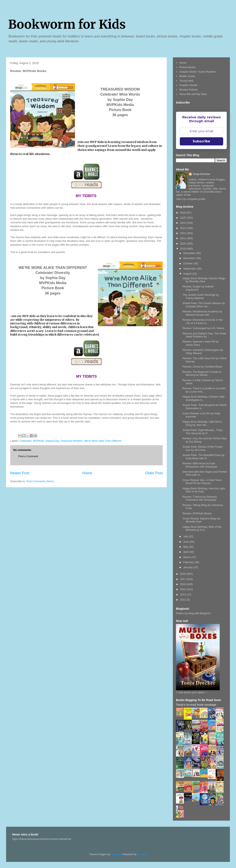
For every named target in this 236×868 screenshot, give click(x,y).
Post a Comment (28, 456)
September (190, 269)
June (187, 542)
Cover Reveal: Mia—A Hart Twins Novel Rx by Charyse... (202, 482)
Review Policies (188, 90)
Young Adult (186, 81)
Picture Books (187, 67)
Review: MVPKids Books (197, 513)
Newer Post (20, 473)
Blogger (142, 854)
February (189, 562)
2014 (183, 595)
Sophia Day (52, 441)
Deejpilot (116, 854)
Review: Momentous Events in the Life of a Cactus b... (203, 321)
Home (87, 473)
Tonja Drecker (202, 174)
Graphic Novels (188, 85)
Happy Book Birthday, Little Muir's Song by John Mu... (202, 423)
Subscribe (201, 141)
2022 (183, 233)
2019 (183, 249)
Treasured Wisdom (72, 441)
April (186, 552)
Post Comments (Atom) (40, 481)
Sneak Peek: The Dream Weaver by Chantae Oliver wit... (204, 305)
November (190, 258)
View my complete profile (191, 199)
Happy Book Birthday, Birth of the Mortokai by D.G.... (202, 528)
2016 (183, 584)
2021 (183, 238)
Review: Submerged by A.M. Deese (203, 328)
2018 (183, 574)
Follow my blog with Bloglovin (193, 613)
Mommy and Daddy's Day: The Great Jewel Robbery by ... (204, 335)
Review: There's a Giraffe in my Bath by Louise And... (204, 390)
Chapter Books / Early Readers (197, 72)
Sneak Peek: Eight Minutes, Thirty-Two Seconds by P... (203, 432)
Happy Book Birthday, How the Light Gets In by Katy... (204, 490)
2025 (183, 218)
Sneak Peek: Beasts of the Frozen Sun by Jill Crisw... (203, 448)
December (190, 253)
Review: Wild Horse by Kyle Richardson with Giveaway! (200, 465)
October (188, 263)
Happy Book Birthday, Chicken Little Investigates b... (203, 398)
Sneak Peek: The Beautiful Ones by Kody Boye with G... (203, 457)
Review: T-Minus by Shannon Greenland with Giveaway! (200, 498)
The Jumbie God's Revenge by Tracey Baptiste (201, 296)
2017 (183, 579)
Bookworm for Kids (67, 24)
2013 (183, 600)
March (187, 557)
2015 (183, 589)
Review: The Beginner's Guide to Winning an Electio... (202, 373)
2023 (183, 228)
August (188, 274)
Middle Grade (187, 76)
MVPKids (39, 441)
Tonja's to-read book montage (196, 705)
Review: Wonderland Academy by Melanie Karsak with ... (202, 313)
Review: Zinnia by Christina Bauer (202, 367)
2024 (183, 223)
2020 (183, 244)
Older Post (154, 473)
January (188, 567)
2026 (183, 213)
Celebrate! (26, 441)
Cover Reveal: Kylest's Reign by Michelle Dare (201, 520)
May (186, 547)
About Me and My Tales (193, 94)
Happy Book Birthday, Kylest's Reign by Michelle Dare (204, 280)
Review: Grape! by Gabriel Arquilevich (198, 288)
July (186, 536)
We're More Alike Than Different (103, 441)
